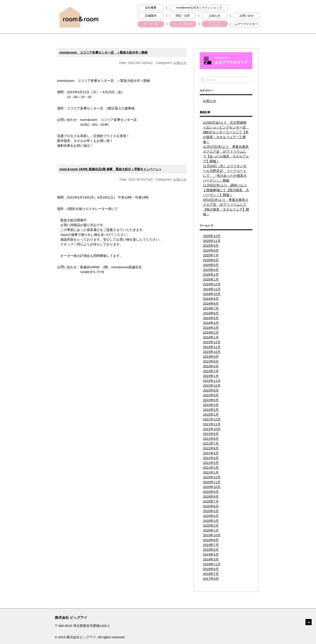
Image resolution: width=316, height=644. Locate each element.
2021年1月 (211, 472)
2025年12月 (212, 236)
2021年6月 (211, 448)
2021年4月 (211, 458)
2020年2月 (211, 525)
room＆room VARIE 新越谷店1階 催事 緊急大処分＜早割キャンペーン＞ (110, 169)
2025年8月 (211, 250)
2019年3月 (211, 559)
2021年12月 (212, 419)
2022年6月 (211, 395)
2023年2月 (211, 371)
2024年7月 (211, 308)
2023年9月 (211, 357)
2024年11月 (212, 289)
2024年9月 (211, 299)
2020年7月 (211, 501)
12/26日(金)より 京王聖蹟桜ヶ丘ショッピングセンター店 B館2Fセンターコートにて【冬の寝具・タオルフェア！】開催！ (226, 132)
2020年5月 (211, 511)
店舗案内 (151, 16)
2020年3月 (211, 521)
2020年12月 (212, 477)
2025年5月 (211, 265)
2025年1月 (211, 279)
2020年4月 (211, 516)
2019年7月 (211, 545)
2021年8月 (211, 439)
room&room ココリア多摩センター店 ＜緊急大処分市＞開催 (103, 52)
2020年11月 (212, 482)
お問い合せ (247, 16)
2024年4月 (211, 323)
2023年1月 (211, 376)
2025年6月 (211, 260)
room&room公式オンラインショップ (199, 8)
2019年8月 (211, 540)
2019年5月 (211, 550)
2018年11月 (212, 564)
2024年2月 (211, 332)
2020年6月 (211, 506)
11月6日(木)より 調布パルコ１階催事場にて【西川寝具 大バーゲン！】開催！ (226, 190)
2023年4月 (211, 366)
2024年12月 (212, 284)
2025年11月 (212, 241)
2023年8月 (211, 361)
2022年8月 (211, 390)
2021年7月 (211, 443)
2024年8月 (211, 303)
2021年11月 (212, 424)
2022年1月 (211, 414)
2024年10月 (212, 294)
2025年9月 (211, 246)
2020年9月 (211, 492)
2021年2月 (211, 468)
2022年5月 (211, 400)
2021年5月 (211, 453)
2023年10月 (212, 352)
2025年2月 (211, 275)
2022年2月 (211, 410)
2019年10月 (212, 535)
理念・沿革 (183, 16)
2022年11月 (212, 381)
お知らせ (215, 16)
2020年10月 (212, 487)
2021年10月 (212, 429)
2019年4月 (211, 554)
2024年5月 (211, 318)
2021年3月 (211, 463)
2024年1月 (211, 337)
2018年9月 (211, 569)
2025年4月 (211, 270)
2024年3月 (211, 328)
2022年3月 (211, 405)
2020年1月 (211, 530)
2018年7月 (211, 574)
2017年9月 (211, 579)
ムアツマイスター (246, 24)
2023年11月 (212, 347)
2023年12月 (212, 342)
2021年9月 (211, 434)
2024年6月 (211, 313)
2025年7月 (211, 255)
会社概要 (151, 8)
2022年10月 (212, 386)
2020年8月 (211, 496)
